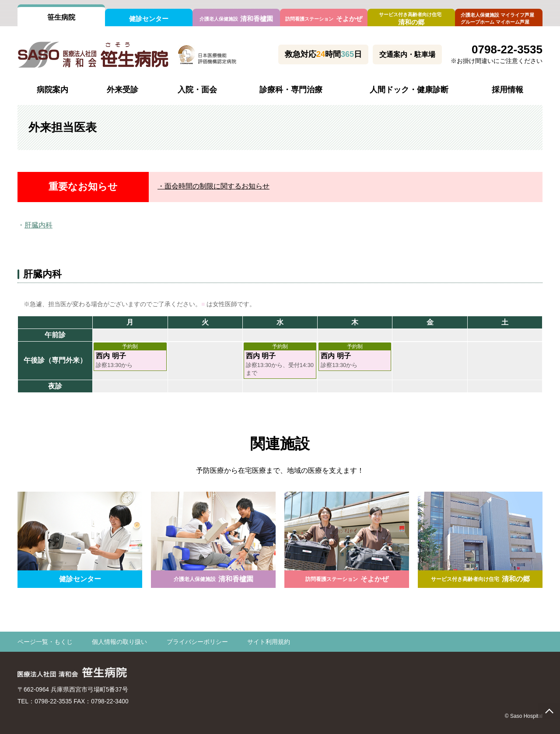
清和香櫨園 (236, 19)
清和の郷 (411, 19)
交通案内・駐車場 (407, 54)
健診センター (149, 19)
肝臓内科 (38, 225)
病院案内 (52, 90)
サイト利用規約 (269, 642)
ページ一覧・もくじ (45, 642)
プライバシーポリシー (197, 642)
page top (549, 711)
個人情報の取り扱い (119, 642)
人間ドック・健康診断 (409, 90)
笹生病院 (61, 17)
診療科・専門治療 (291, 90)
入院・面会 (197, 90)
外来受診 (122, 90)
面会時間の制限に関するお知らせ (217, 186)
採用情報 (507, 90)
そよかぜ (324, 19)
